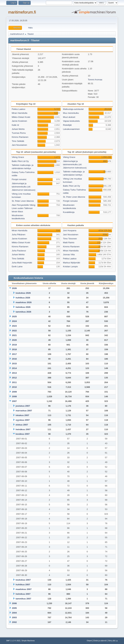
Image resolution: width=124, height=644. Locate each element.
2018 (14, 349)
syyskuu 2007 (23, 420)
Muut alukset (69, 117)
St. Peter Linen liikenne (23, 201)
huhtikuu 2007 (23, 585)
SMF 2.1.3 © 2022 (13, 641)
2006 (14, 603)
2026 (14, 288)
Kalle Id (15, 125)
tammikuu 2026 (23, 312)
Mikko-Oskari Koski (21, 117)
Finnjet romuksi (19, 179)
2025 (14, 316)
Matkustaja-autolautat (73, 109)
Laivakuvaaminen (71, 129)
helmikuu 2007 (23, 594)
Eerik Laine (17, 267)
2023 (14, 326)
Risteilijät (67, 125)
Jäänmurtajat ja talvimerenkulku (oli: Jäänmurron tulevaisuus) (24, 187)
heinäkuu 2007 (23, 429)
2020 (14, 340)
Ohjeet (89, 641)
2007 (14, 401)
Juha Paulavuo (19, 251)
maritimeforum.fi (22, 12)
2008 (14, 396)
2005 (14, 608)
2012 (14, 378)
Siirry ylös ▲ (113, 641)
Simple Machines (28, 641)
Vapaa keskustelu (71, 121)
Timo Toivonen (70, 239)
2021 (14, 335)
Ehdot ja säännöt (100, 641)
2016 (14, 359)
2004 (14, 613)
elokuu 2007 (22, 425)
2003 (14, 617)
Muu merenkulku (71, 113)
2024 (14, 321)
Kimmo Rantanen (20, 137)
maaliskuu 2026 (24, 302)
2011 (14, 382)
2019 (14, 345)
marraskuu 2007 (24, 411)
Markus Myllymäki (72, 263)
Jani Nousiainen (19, 145)
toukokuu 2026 (23, 293)
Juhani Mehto (18, 129)
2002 (14, 622)
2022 (14, 331)
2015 (14, 364)
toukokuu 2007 (23, 580)
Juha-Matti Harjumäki (22, 263)
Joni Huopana (70, 230)
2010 (14, 387)
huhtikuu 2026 (23, 298)
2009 (14, 392)
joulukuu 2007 (23, 406)
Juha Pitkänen (19, 235)
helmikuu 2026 (23, 307)
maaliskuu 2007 (24, 589)
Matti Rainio (69, 242)
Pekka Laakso (19, 109)
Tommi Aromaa (95, 80)
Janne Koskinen (19, 121)
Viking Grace (18, 157)
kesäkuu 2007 (23, 434)
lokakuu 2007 (22, 415)
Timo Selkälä (18, 141)
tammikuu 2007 (23, 599)
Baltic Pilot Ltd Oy (20, 161)
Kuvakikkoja (69, 212)
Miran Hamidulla (20, 113)
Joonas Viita (69, 255)
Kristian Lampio (70, 267)
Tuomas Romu (19, 133)
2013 (14, 373)
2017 (14, 354)
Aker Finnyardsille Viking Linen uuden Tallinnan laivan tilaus (24, 208)
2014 (14, 368)
